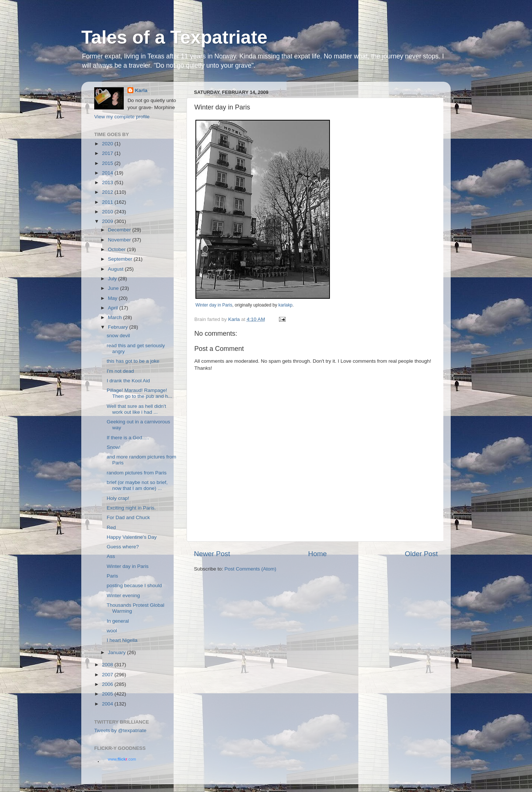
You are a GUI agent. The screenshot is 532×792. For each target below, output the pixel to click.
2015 (108, 163)
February (119, 327)
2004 (108, 704)
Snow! (114, 447)
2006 (108, 684)
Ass (111, 556)
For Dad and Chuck (128, 517)
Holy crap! (118, 498)
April (114, 308)
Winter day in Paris (214, 305)
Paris (112, 576)
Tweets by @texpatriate (120, 730)
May (113, 298)
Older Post (421, 554)
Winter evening (123, 595)
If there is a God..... (128, 438)
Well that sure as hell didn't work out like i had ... (137, 409)
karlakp (285, 305)
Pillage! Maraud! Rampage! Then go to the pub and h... (139, 393)
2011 (108, 202)
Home (317, 554)
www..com (122, 759)
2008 (108, 665)
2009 (108, 221)
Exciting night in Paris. (131, 508)
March (115, 317)
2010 (108, 212)
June (114, 288)
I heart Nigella (122, 640)
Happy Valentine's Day (132, 537)
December (120, 230)
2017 (108, 153)
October (117, 249)
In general (118, 621)
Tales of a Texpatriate (174, 37)
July (113, 279)
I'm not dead (120, 371)
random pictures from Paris (137, 473)
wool (112, 631)
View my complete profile (122, 117)
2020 (108, 144)
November (120, 240)
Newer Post (212, 554)
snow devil (118, 336)
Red (111, 527)
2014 (108, 173)
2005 (108, 694)
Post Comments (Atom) (250, 569)
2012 (108, 192)
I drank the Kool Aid (128, 381)
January (117, 652)
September (121, 259)
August (116, 269)
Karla (141, 90)
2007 (108, 675)
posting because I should (134, 585)
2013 (108, 182)
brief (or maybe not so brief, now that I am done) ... (137, 485)
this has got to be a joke (133, 361)
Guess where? (123, 547)
